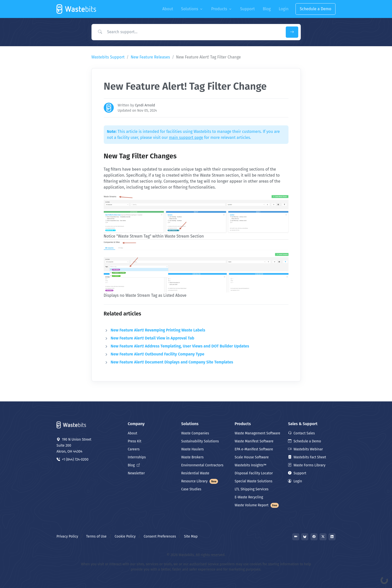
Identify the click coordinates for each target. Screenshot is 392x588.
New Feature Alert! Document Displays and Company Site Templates (172, 362)
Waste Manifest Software (254, 441)
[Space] (71, 425)
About (132, 433)
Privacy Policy (67, 536)
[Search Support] (187, 32)
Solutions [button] (190, 9)
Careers (134, 449)
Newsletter (136, 473)
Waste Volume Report (257, 505)
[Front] (77, 9)
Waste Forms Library (307, 465)
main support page (186, 138)
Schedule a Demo (315, 9)
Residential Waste (195, 473)
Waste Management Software (257, 433)
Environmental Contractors (202, 465)
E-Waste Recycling (249, 497)
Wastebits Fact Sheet (307, 457)
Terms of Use (96, 536)
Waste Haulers (192, 449)
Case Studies (191, 489)
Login (295, 481)
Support (297, 473)
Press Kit (134, 441)
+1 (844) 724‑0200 (72, 459)
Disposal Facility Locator (254, 473)
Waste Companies (195, 433)
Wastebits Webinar (305, 449)
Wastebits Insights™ (251, 465)
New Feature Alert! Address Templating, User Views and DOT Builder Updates (180, 346)
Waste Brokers (192, 457)
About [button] (168, 9)
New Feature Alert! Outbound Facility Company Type (158, 354)
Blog (134, 465)
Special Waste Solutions (254, 481)
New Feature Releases (150, 57)
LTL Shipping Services (252, 489)
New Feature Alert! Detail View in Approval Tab (152, 338)
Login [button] (284, 9)
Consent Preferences (160, 536)
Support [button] (247, 9)
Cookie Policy (125, 536)
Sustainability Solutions (200, 441)
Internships (137, 457)
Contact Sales (301, 433)
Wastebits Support (108, 57)
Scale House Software (252, 457)
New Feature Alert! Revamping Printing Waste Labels (158, 330)
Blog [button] (267, 9)
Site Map (191, 536)
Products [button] (219, 9)
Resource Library (200, 481)
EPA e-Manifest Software (254, 449)
